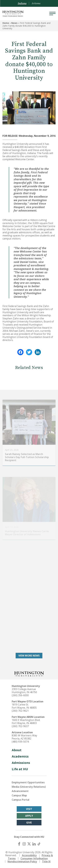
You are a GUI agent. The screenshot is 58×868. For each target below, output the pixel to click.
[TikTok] (39, 844)
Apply (29, 816)
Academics (20, 756)
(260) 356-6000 (20, 695)
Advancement (20, 791)
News (14, 23)
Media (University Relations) (29, 787)
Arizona (36, 3)
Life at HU (20, 769)
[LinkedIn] (34, 844)
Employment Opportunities (28, 782)
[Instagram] (24, 844)
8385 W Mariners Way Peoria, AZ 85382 (24, 737)
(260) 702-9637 (20, 726)
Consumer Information (34, 858)
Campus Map (19, 795)
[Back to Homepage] (29, 674)
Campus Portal (20, 800)
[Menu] (52, 14)
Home (6, 23)
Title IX (46, 862)
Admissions (21, 763)
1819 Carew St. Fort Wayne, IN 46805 (24, 706)
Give (29, 823)
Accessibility (29, 855)
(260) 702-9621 (20, 711)
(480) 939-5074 (20, 742)
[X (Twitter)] (29, 844)
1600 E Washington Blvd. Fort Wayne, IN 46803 (26, 722)
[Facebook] (19, 844)
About (17, 750)
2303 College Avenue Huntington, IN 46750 (24, 691)
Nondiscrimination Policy (22, 862)
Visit (29, 809)
